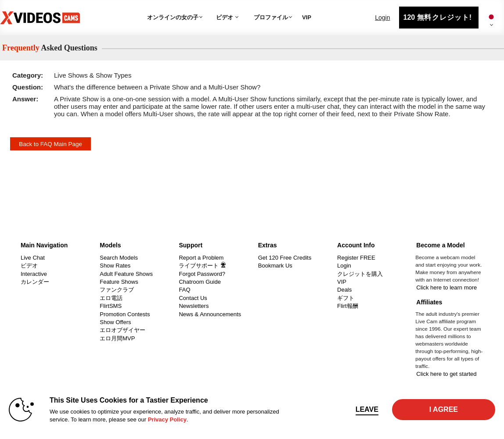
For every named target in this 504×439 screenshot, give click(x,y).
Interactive (34, 274)
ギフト (346, 298)
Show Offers (115, 322)
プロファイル (271, 17)
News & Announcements (210, 314)
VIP (307, 17)
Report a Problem (201, 258)
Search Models (119, 258)
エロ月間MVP (117, 338)
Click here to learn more (446, 287)
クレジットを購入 (360, 274)
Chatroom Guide (200, 282)
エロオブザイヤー (122, 330)
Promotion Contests (125, 314)
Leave (367, 409)
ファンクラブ (117, 290)
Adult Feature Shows (126, 274)
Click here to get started (446, 374)
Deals (344, 290)
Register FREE (356, 258)
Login (382, 18)
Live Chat (33, 258)
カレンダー (35, 282)
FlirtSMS (111, 306)
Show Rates (115, 266)
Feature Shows (119, 282)
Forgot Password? (202, 274)
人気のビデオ (213, 7)
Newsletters (194, 306)
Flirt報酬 (348, 306)
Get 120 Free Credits (285, 258)
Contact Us (193, 298)
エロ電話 (111, 298)
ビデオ (225, 17)
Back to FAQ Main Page (50, 144)
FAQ (184, 290)
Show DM (0, 236)
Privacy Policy (167, 419)
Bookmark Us (275, 266)
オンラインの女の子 (173, 17)
